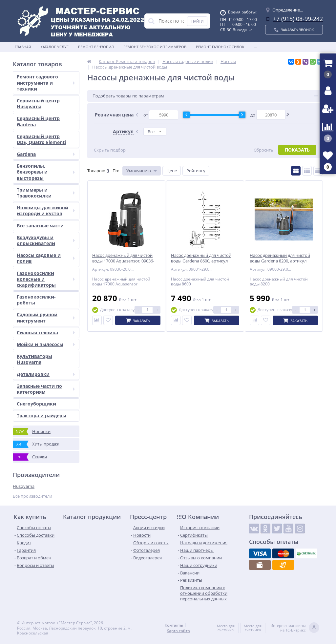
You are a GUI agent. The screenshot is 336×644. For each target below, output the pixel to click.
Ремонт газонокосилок (220, 47)
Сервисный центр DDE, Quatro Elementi (41, 139)
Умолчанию (139, 171)
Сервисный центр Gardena (38, 121)
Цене (172, 171)
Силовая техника (46, 332)
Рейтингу (196, 171)
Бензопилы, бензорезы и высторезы (46, 172)
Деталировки (46, 374)
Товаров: (96, 171)
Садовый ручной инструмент (46, 317)
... (255, 47)
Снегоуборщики (36, 404)
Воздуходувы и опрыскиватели (46, 240)
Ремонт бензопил (96, 47)
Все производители (32, 496)
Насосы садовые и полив (46, 258)
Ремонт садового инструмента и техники (46, 83)
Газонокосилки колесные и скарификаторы (46, 279)
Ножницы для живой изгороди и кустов (46, 210)
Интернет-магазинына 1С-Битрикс (295, 628)
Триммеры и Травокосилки (46, 193)
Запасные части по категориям (46, 389)
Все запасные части (40, 226)
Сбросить (263, 150)
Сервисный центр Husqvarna (38, 104)
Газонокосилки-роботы (36, 300)
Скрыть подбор (110, 150)
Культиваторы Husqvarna (34, 359)
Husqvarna (24, 486)
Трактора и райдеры (42, 415)
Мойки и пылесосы (46, 344)
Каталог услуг (54, 47)
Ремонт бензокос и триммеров (155, 47)
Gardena (46, 154)
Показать (297, 150)
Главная (23, 47)
